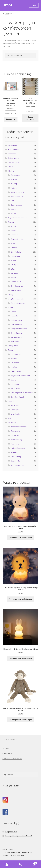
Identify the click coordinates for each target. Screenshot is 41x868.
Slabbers (14, 452)
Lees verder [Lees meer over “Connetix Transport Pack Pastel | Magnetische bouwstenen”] (11, 119)
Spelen (11, 350)
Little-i (7, 5)
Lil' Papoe (15, 265)
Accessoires (15, 175)
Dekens (14, 312)
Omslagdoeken (17, 324)
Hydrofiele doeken (18, 448)
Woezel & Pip (16, 290)
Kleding (11, 171)
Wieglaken (15, 341)
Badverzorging (16, 440)
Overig (11, 294)
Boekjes (14, 359)
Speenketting (16, 457)
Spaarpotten (13, 346)
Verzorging (12, 422)
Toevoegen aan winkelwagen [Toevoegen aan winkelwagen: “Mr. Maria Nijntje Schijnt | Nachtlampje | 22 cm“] (21, 658)
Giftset (11, 167)
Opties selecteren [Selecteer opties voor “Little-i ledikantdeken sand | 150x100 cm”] (30, 118)
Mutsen (14, 188)
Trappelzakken (17, 333)
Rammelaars (16, 388)
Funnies (14, 248)
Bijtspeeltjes (16, 354)
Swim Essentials (17, 286)
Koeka (13, 260)
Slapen (11, 307)
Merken (11, 222)
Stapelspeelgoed (17, 397)
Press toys (15, 384)
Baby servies (16, 431)
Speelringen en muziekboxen (22, 393)
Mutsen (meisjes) (17, 192)
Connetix (14, 235)
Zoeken (20, 864)
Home (7, 14)
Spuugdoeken (16, 461)
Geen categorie (14, 162)
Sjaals (13, 201)
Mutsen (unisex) (17, 196)
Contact (6, 748)
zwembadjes (16, 414)
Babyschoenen (14, 149)
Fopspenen (15, 444)
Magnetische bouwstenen (18, 218)
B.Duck (13, 231)
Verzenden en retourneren (12, 759)
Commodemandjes (18, 303)
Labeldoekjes (16, 371)
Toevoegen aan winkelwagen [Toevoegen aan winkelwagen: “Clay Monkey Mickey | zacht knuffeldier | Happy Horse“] (21, 720)
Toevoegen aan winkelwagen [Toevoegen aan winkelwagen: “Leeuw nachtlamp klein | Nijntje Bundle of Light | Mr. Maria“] (21, 599)
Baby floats (12, 145)
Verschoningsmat (18, 465)
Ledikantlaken (16, 320)
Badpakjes (12, 154)
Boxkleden (15, 363)
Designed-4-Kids (17, 239)
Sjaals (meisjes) (17, 205)
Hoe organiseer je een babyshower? (19, 836)
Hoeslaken (15, 316)
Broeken (14, 179)
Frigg (13, 243)
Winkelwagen (32, 863)
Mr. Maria (14, 273)
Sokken (14, 209)
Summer (11, 401)
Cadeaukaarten (14, 158)
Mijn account (7, 864)
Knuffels (14, 367)
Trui (10, 418)
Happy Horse (16, 256)
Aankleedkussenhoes (19, 427)
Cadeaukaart (7, 753)
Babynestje (15, 435)
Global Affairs (16, 252)
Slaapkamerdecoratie (16, 299)
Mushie (14, 277)
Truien (13, 213)
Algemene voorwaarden (11, 852)
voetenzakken (16, 337)
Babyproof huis (11, 832)
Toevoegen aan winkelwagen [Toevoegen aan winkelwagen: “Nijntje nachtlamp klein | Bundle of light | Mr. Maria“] (21, 537)
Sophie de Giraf (17, 282)
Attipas (14, 226)
